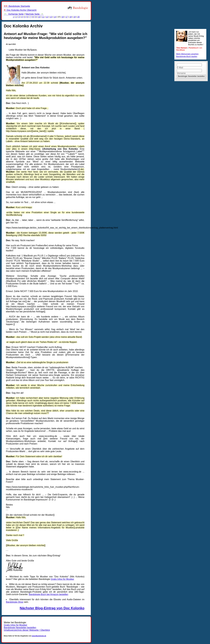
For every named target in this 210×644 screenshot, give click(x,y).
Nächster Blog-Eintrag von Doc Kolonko (52, 608)
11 (43, 17)
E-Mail (180, 68)
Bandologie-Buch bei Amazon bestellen (49, 594)
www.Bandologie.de (39, 636)
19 (75, 17)
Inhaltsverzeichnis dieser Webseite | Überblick (27, 630)
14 (55, 17)
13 (51, 17)
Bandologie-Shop (15, 602)
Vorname (181, 73)
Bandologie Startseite (17, 6)
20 (78, 17)
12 (47, 17)
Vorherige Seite (14, 14)
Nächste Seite (35, 14)
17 (67, 17)
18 (71, 17)
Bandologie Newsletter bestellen (20, 628)
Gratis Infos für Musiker (62, 579)
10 (39, 17)
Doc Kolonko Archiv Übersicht (20, 10)
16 (63, 17)
